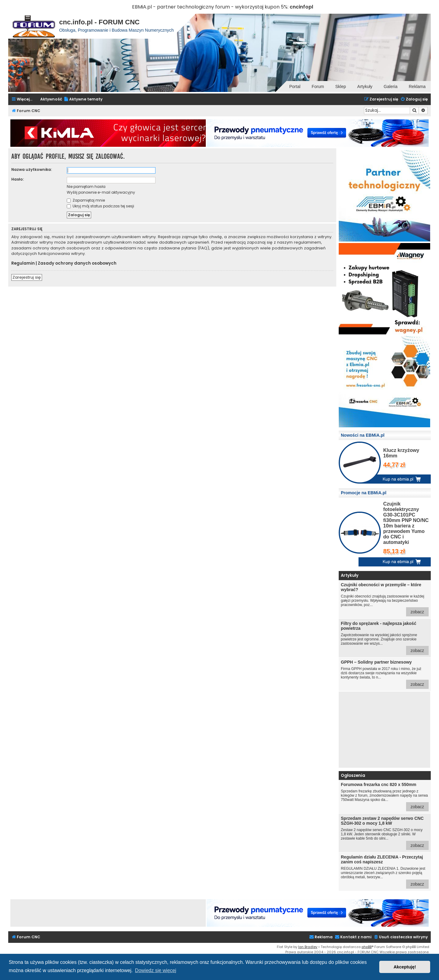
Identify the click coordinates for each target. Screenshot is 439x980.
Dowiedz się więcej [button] (156, 970)
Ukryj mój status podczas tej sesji (100, 206)
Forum (318, 86)
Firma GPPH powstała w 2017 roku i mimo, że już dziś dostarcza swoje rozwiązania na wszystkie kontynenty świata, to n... (385, 674)
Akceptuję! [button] (405, 967)
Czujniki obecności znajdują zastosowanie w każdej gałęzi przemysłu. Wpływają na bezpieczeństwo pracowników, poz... (385, 599)
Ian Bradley (308, 947)
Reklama (417, 86)
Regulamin (23, 263)
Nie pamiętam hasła (86, 187)
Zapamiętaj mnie (86, 200)
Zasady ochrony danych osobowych (77, 263)
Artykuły (365, 86)
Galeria (391, 86)
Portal (295, 86)
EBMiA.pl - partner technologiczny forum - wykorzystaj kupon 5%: (210, 7)
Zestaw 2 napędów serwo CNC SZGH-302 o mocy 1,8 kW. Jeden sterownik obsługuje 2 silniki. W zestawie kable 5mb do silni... (385, 833)
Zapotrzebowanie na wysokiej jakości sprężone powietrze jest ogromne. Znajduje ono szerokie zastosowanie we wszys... (385, 638)
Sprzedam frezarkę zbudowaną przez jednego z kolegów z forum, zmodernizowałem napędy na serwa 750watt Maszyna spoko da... (385, 797)
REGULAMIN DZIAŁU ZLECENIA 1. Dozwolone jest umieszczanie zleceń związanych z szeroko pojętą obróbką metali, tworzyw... (385, 872)
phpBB (367, 947)
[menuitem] (83, 99)
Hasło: (18, 179)
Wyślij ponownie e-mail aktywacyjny (101, 192)
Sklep (341, 86)
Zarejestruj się (27, 277)
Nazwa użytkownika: (32, 169)
